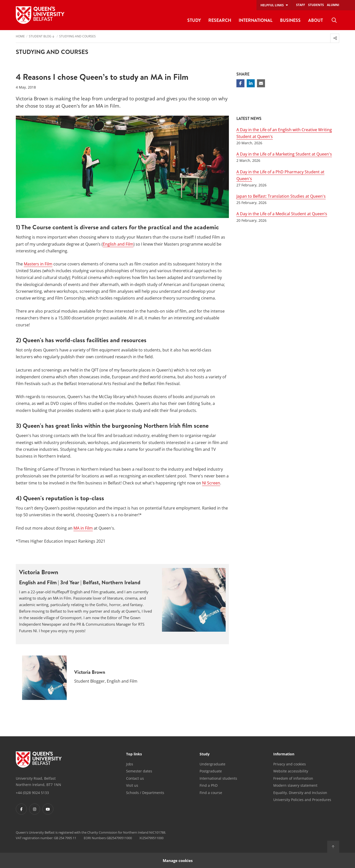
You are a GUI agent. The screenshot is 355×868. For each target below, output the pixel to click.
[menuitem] (334, 20)
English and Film (118, 244)
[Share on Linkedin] (251, 83)
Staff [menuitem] (301, 5)
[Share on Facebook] (240, 83)
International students (218, 778)
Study (205, 754)
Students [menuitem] (316, 5)
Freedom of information (293, 778)
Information (284, 754)
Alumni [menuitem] (333, 5)
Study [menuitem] (194, 20)
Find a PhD (209, 785)
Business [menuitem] (290, 20)
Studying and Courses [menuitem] (77, 37)
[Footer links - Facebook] (21, 809)
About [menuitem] (316, 20)
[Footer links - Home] (39, 760)
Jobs (130, 764)
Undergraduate (212, 764)
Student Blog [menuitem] (40, 37)
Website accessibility (291, 771)
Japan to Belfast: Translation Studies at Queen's (281, 196)
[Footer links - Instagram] (35, 809)
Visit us (132, 785)
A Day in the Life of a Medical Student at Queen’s (282, 214)
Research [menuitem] (220, 20)
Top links (134, 754)
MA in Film (83, 528)
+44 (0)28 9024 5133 (32, 793)
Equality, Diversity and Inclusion (300, 793)
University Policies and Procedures (302, 800)
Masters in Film (38, 264)
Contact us (135, 778)
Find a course (211, 793)
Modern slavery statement (295, 785)
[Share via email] (261, 83)
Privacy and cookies (290, 764)
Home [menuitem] (20, 37)
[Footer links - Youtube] (48, 809)
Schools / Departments (145, 793)
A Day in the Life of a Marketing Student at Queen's (284, 154)
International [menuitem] (256, 20)
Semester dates (139, 771)
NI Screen (211, 483)
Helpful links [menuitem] (272, 5)
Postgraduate (211, 771)
